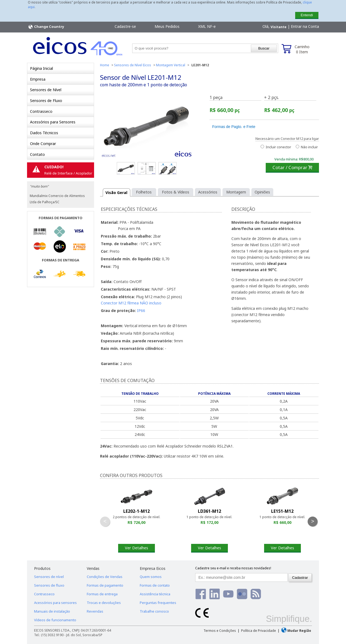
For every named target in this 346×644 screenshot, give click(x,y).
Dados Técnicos (44, 133)
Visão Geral (116, 193)
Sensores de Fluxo (46, 101)
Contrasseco (41, 111)
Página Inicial (41, 68)
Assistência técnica (155, 594)
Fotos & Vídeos (176, 192)
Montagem (236, 192)
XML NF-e (207, 26)
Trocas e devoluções (104, 603)
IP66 (141, 310)
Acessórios (208, 192)
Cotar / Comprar (292, 167)
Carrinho (302, 49)
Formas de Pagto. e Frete (234, 127)
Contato (37, 154)
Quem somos (151, 577)
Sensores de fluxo (49, 585)
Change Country (46, 27)
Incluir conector (276, 147)
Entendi (307, 15)
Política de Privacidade (259, 631)
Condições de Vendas (105, 577)
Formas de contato (155, 585)
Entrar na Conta (305, 26)
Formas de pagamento (105, 585)
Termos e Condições (220, 631)
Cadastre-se (125, 26)
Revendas (95, 611)
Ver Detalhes (137, 548)
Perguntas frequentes (158, 603)
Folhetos (144, 192)
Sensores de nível (49, 577)
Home (105, 65)
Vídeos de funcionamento (55, 620)
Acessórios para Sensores (53, 122)
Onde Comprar (43, 144)
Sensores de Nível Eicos (133, 65)
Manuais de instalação (52, 611)
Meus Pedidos (167, 26)
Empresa (38, 79)
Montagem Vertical (171, 65)
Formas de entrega (102, 594)
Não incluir (307, 147)
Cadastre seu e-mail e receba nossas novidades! (233, 568)
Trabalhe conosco (154, 611)
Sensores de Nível (46, 90)
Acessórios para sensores (55, 603)
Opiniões (262, 192)
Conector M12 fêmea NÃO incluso (131, 303)
